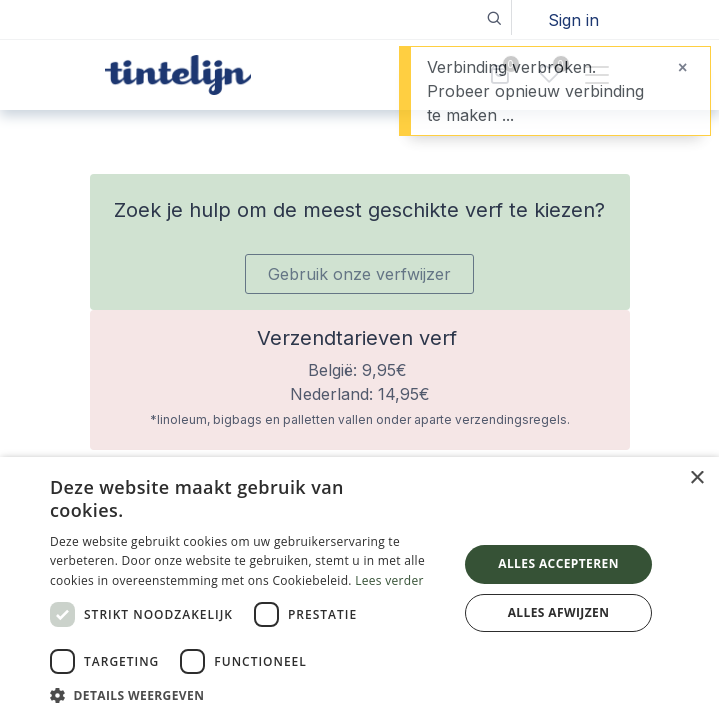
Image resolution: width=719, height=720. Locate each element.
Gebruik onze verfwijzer (359, 274)
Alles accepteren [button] (558, 563)
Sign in (573, 20)
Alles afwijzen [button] (559, 612)
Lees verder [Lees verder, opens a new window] (389, 580)
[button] (494, 17)
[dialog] (359, 588)
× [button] (696, 478)
